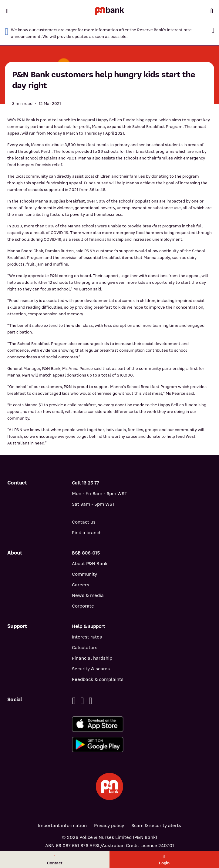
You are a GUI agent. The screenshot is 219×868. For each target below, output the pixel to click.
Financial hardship (92, 658)
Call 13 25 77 (86, 483)
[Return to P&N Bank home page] (109, 11)
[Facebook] (74, 701)
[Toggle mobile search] (212, 11)
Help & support (88, 626)
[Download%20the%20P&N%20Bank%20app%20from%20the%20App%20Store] (142, 724)
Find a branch (87, 533)
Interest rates (87, 637)
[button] (213, 30)
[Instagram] (91, 701)
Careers (81, 585)
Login (164, 860)
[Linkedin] (82, 701)
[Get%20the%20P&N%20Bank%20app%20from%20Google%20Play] (142, 744)
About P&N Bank (90, 564)
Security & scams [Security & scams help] (91, 669)
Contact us (84, 522)
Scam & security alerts (156, 826)
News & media (88, 595)
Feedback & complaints (98, 679)
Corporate (83, 606)
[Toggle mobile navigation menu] (7, 11)
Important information (62, 826)
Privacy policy (109, 826)
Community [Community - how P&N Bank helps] (84, 574)
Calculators (85, 648)
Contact (55, 860)
